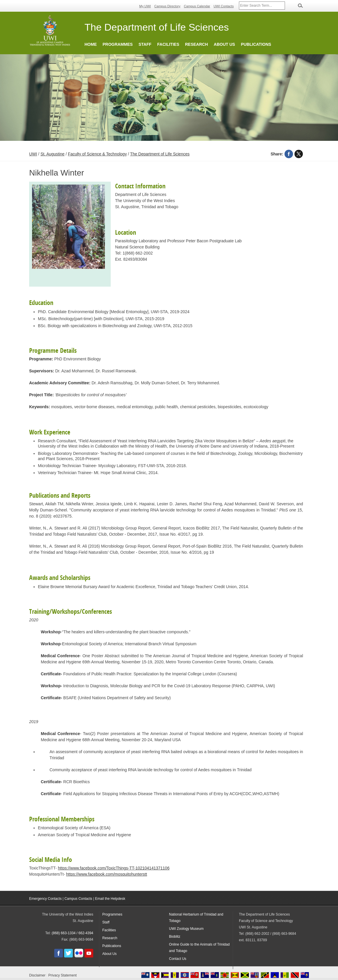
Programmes (118, 44)
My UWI (145, 6)
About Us (225, 44)
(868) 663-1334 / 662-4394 (72, 933)
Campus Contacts (78, 899)
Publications (256, 44)
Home (91, 44)
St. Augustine (53, 154)
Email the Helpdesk (110, 899)
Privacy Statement (63, 975)
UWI (33, 154)
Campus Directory (168, 6)
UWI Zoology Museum (186, 929)
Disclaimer (37, 975)
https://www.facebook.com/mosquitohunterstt (107, 874)
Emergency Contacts (45, 899)
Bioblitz (175, 937)
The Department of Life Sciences (160, 154)
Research (197, 44)
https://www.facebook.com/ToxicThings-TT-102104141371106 (114, 868)
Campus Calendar (197, 6)
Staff (145, 44)
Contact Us (178, 959)
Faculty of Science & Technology (97, 154)
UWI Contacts (224, 6)
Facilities (168, 44)
